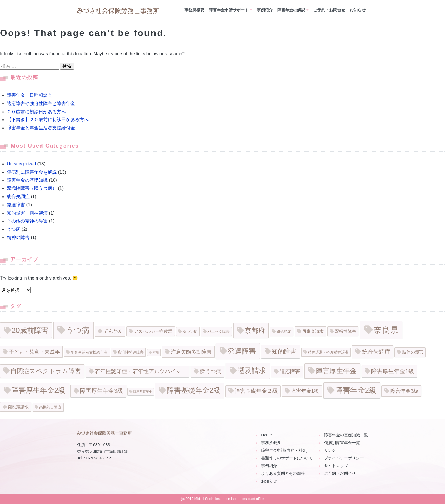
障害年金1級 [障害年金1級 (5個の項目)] (305, 391)
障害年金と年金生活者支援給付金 (41, 128)
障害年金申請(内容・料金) (284, 450)
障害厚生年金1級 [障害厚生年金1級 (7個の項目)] (393, 371)
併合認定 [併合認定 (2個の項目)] (284, 332)
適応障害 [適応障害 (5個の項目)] (290, 371)
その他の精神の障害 (27, 221)
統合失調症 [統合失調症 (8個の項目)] (376, 352)
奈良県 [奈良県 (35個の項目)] (386, 330)
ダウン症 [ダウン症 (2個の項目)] (190, 332)
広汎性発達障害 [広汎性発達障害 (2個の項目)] (131, 352)
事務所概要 (194, 10)
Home (266, 435)
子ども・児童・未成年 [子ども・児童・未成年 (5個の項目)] (34, 352)
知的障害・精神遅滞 (27, 213)
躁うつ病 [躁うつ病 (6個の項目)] (211, 371)
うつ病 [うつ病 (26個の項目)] (78, 330)
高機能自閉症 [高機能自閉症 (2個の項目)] (50, 407)
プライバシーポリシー (344, 458)
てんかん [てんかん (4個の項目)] (113, 331)
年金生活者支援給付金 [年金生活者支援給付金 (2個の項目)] (89, 352)
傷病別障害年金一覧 (342, 443)
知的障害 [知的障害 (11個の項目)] (284, 351)
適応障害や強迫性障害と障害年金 (41, 103)
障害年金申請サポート (229, 10)
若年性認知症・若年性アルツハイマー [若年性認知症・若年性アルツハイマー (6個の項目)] (141, 371)
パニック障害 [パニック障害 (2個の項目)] (219, 332)
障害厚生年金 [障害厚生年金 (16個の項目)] (336, 371)
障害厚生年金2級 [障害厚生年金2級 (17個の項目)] (38, 390)
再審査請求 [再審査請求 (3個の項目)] (313, 331)
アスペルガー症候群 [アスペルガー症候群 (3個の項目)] (153, 331)
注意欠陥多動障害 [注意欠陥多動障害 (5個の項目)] (191, 352)
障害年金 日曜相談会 (30, 95)
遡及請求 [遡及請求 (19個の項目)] (252, 371)
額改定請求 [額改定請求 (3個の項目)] (18, 407)
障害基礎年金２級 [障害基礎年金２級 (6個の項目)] (256, 391)
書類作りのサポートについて (287, 458)
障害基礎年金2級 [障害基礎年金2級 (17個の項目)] (194, 390)
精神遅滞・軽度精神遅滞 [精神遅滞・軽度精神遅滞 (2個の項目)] (328, 352)
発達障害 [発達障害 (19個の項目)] (242, 351)
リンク (330, 450)
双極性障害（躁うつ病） (32, 188)
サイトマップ (336, 466)
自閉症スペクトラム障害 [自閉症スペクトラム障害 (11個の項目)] (46, 371)
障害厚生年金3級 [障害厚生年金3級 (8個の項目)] (101, 391)
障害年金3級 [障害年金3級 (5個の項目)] (404, 391)
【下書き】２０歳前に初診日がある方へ (48, 120)
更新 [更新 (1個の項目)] (156, 352)
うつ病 (14, 229)
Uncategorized (21, 164)
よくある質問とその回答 (283, 473)
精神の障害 (18, 237)
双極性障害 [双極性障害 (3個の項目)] (346, 331)
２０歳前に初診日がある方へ (36, 112)
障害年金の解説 (291, 10)
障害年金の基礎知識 (27, 180)
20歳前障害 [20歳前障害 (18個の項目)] (30, 330)
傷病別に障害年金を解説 (32, 172)
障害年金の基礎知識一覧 (346, 435)
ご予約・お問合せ (329, 10)
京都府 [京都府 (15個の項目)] (255, 330)
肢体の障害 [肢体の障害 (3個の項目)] (413, 352)
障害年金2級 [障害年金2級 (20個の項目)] (356, 390)
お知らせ (358, 10)
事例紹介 (265, 10)
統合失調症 (18, 197)
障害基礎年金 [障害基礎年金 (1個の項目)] (143, 392)
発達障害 (16, 205)
